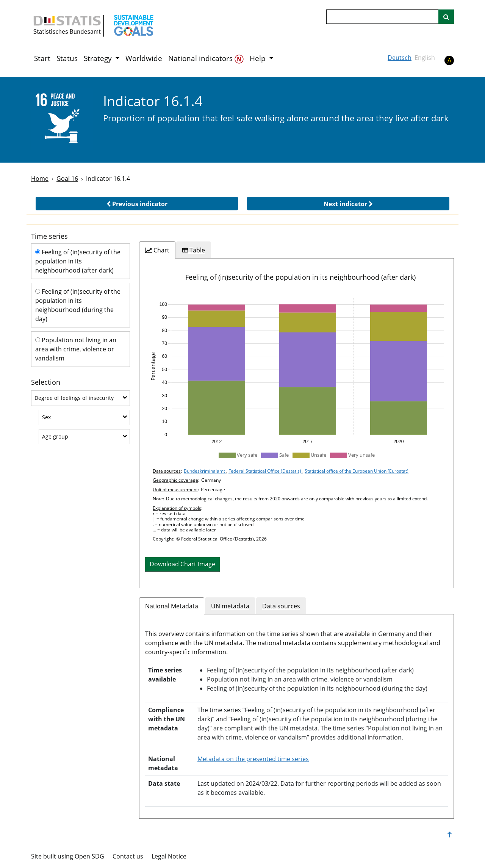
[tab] (157, 250)
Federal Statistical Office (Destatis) (265, 471)
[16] (62, 119)
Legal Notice (169, 856)
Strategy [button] (99, 58)
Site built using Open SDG (68, 856)
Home (40, 179)
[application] (296, 370)
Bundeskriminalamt (205, 471)
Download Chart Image (182, 564)
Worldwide (144, 58)
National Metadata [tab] (172, 606)
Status (67, 58)
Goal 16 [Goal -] (67, 179)
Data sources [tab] (281, 606)
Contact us (128, 856)
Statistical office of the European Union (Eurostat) (357, 471)
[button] (137, 204)
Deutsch (400, 58)
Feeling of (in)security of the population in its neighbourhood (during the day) (78, 305)
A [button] (449, 60)
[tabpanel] (296, 423)
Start (42, 58)
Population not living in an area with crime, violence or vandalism (76, 349)
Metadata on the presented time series (253, 759)
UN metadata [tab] (230, 606)
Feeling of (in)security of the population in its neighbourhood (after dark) (78, 261)
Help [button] (259, 58)
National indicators (206, 59)
